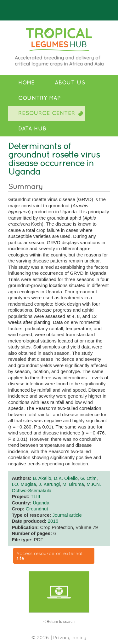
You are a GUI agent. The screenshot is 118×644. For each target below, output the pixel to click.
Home (26, 83)
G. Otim (88, 478)
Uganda (41, 503)
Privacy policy (70, 638)
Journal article (67, 515)
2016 (53, 521)
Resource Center (47, 113)
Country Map (39, 98)
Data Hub (32, 129)
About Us (70, 83)
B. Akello (42, 478)
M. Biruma (73, 484)
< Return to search (59, 622)
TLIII (36, 496)
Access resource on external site (49, 556)
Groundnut (37, 509)
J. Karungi (49, 484)
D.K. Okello (66, 478)
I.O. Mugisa (24, 484)
